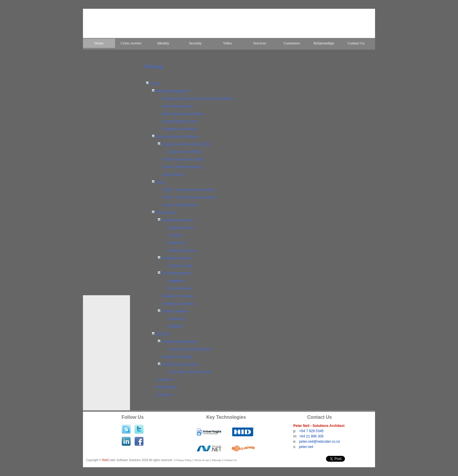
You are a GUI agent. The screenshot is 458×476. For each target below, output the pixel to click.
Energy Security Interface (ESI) (186, 144)
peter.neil (306, 447)
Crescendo (176, 319)
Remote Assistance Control (183, 159)
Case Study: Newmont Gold (189, 372)
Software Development (179, 342)
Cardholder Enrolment (179, 129)
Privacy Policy (183, 460)
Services (260, 43)
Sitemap (216, 460)
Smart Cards (166, 213)
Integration (176, 281)
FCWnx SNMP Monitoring (182, 167)
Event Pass (177, 243)
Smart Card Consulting (179, 364)
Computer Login (180, 266)
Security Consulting (177, 357)
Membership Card (182, 251)
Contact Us (356, 43)
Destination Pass (181, 228)
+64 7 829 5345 (311, 431)
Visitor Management (177, 106)
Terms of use (202, 460)
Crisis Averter (131, 43)
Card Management (176, 273)
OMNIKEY (176, 326)
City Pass (175, 235)
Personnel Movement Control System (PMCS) (198, 99)
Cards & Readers (175, 311)
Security (195, 43)
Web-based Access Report (183, 114)
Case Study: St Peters (185, 152)
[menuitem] (99, 43)
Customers (292, 43)
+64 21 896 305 (311, 436)
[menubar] (229, 44)
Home (99, 43)
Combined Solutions (177, 220)
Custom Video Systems (180, 205)
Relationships (324, 43)
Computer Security (176, 258)
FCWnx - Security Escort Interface (188, 190)
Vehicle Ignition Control (180, 121)
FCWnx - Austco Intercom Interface (189, 197)
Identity (163, 43)
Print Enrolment (180, 289)
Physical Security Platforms (177, 137)
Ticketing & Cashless (178, 304)
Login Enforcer (173, 175)
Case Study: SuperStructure (189, 349)
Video (228, 43)
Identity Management (172, 91)
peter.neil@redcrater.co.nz (320, 442)
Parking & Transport (177, 296)
